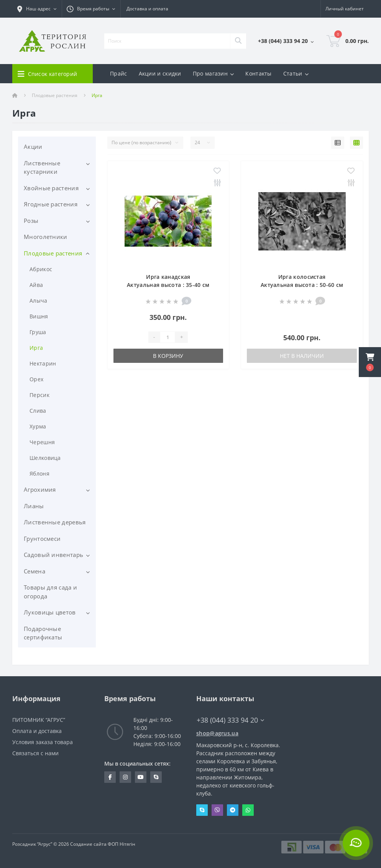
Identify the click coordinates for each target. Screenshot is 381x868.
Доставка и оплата (147, 9)
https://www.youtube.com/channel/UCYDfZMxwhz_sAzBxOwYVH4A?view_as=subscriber (141, 777)
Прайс (119, 73)
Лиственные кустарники (42, 167)
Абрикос (41, 269)
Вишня (39, 316)
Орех (36, 379)
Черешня (42, 442)
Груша (38, 332)
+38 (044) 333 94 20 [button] (230, 720)
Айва (36, 285)
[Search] (238, 41)
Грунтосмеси (42, 539)
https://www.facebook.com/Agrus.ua (110, 777)
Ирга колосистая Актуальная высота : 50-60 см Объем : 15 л (302, 285)
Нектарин (43, 363)
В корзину (168, 356)
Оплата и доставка (37, 731)
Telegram (233, 810)
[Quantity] (168, 337)
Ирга (36, 348)
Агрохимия (40, 489)
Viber (217, 810)
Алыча (39, 301)
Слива (38, 411)
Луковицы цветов (50, 612)
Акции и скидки (160, 73)
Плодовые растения (55, 95)
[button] (370, 362)
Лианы (34, 506)
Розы (31, 221)
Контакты (258, 73)
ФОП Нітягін (121, 844)
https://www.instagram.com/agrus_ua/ (125, 777)
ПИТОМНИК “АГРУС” (39, 720)
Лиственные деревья (55, 522)
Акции (33, 147)
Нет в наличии (302, 356)
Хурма (38, 426)
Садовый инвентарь (53, 555)
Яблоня (39, 474)
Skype (202, 810)
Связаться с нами (35, 753)
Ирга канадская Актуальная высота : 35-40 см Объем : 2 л (168, 285)
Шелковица (45, 458)
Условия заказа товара (43, 742)
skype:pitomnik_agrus (156, 777)
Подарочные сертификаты (43, 633)
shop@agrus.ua (217, 733)
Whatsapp (248, 810)
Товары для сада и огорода (50, 592)
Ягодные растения (51, 204)
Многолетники (46, 237)
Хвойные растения (51, 188)
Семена (34, 571)
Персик (39, 395)
